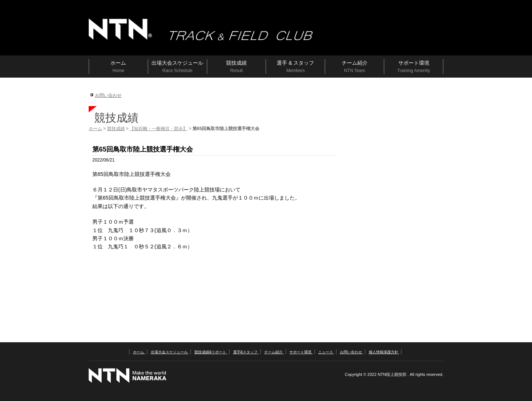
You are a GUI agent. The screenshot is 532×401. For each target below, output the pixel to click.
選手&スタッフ (246, 352)
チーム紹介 (274, 352)
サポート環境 (301, 352)
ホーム (95, 129)
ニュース (326, 352)
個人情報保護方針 (384, 352)
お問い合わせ (108, 95)
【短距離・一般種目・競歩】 (158, 129)
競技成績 (116, 129)
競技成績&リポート (211, 352)
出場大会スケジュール (170, 352)
